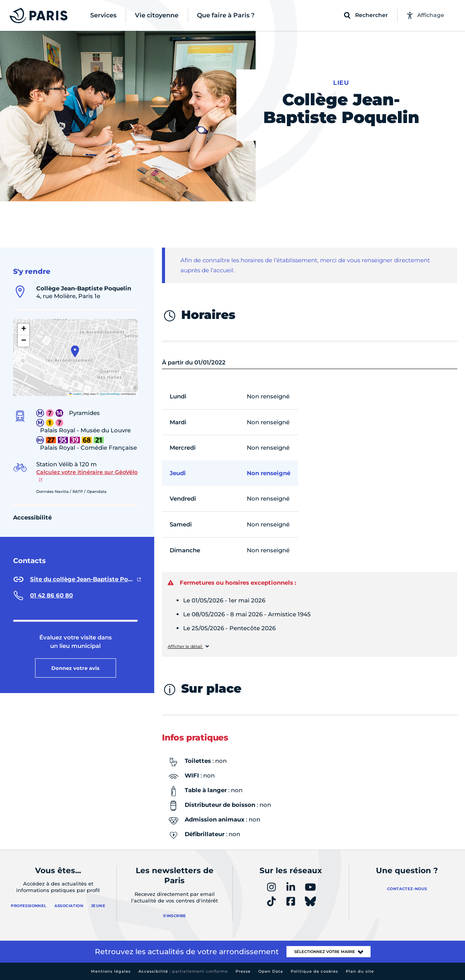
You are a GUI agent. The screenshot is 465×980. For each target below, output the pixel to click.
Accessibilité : (183, 971)
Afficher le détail (185, 647)
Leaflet (75, 394)
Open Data (271, 971)
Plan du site (360, 971)
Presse (243, 971)
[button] (75, 351)
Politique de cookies (314, 971)
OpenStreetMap (110, 394)
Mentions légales (111, 971)
